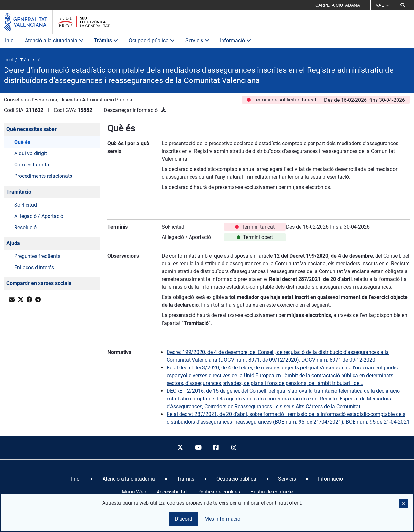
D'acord (183, 519)
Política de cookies (219, 492)
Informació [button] (236, 41)
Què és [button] (22, 142)
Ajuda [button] (13, 243)
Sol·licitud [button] (26, 205)
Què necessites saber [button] (32, 129)
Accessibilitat (172, 492)
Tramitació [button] (19, 192)
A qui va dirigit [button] (31, 153)
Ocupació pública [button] (152, 41)
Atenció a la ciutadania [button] (54, 41)
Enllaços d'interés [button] (34, 267)
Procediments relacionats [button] (43, 176)
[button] (403, 5)
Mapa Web (134, 492)
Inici (10, 41)
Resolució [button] (25, 227)
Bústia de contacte (272, 492)
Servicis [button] (197, 41)
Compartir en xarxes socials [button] (39, 283)
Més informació (222, 519)
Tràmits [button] (106, 41)
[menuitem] (76, 479)
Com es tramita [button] (32, 165)
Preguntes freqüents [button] (37, 256)
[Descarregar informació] (163, 110)
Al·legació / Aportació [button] (39, 216)
